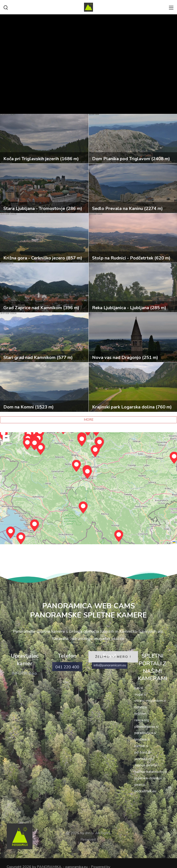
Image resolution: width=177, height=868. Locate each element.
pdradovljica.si (145, 733)
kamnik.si (141, 746)
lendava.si (142, 739)
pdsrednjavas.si (146, 727)
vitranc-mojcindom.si (150, 701)
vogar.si (140, 694)
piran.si (140, 785)
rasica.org (142, 720)
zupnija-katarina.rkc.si (151, 772)
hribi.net (140, 714)
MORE (89, 420)
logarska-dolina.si (148, 778)
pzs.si (139, 688)
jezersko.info (144, 759)
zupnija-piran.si (146, 765)
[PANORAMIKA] (88, 7)
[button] (83, 507)
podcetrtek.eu (145, 791)
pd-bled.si (142, 752)
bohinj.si (141, 707)
